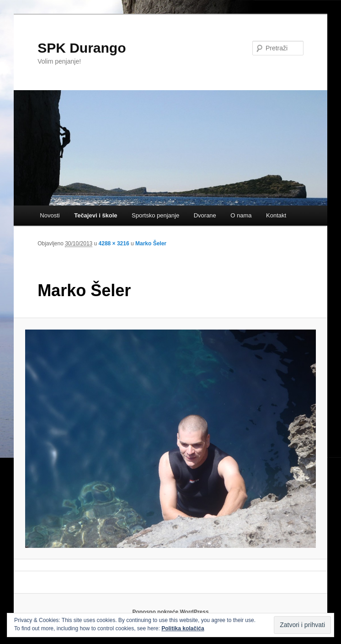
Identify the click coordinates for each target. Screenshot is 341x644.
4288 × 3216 (114, 244)
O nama (241, 215)
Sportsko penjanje (155, 215)
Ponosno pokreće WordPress (170, 612)
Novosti (50, 215)
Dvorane (205, 215)
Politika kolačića (183, 628)
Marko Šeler (151, 244)
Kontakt (276, 215)
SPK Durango (82, 48)
